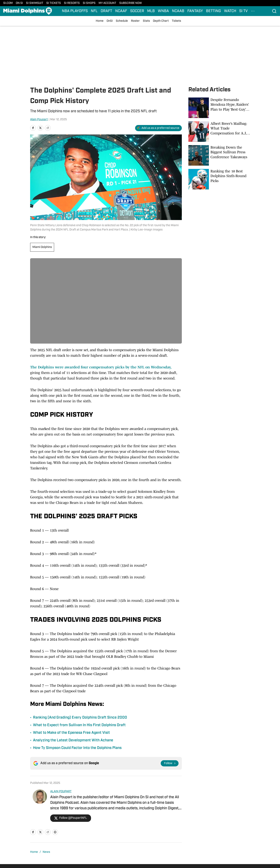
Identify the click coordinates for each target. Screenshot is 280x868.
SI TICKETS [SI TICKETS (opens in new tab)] (54, 3)
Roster (135, 21)
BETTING (213, 11)
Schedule (122, 21)
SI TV (243, 11)
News (46, 852)
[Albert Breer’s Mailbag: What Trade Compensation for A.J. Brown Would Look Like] (219, 132)
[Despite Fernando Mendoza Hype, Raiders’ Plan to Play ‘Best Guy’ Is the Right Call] (219, 108)
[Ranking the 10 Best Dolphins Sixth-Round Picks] (219, 179)
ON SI (19, 3)
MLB (151, 11)
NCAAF (121, 11)
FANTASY (195, 11)
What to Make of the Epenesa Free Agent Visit (71, 733)
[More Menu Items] (253, 11)
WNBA (163, 11)
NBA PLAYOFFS (75, 11)
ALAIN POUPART (61, 792)
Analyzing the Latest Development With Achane (73, 740)
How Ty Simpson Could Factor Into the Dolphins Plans (77, 748)
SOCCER (137, 11)
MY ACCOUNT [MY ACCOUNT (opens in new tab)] (107, 3)
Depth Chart (161, 21)
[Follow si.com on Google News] (170, 763)
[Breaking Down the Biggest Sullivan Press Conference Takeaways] (219, 155)
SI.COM (8, 3)
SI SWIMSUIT (35, 3)
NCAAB (178, 11)
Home (100, 21)
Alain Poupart (39, 120)
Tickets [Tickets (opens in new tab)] (176, 21)
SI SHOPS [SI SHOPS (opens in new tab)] (89, 3)
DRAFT (106, 11)
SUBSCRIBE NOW (131, 3)
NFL (94, 11)
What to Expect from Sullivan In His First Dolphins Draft (79, 725)
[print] (55, 832)
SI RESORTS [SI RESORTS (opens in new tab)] (72, 3)
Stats (146, 21)
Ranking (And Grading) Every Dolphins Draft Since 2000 (80, 718)
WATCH (230, 11)
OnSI (110, 21)
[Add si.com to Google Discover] (158, 128)
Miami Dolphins (42, 247)
